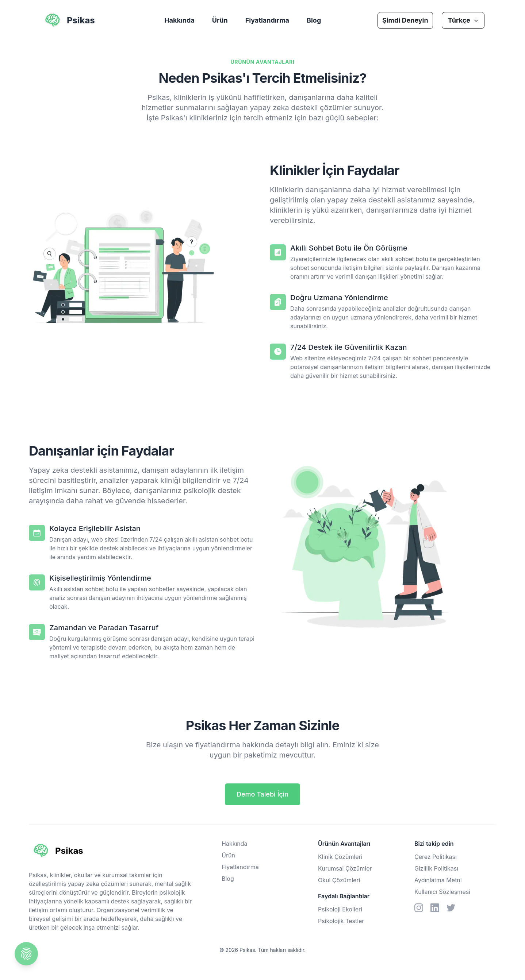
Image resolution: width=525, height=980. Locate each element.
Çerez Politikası (436, 857)
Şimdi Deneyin (405, 20)
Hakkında (179, 20)
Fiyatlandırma (267, 20)
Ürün (220, 20)
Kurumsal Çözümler (345, 868)
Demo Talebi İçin (262, 794)
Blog (314, 20)
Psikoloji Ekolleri (340, 909)
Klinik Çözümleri (340, 857)
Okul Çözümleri (339, 880)
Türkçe (464, 20)
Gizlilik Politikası (436, 868)
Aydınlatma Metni (438, 880)
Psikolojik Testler (341, 921)
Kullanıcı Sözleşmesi (442, 892)
